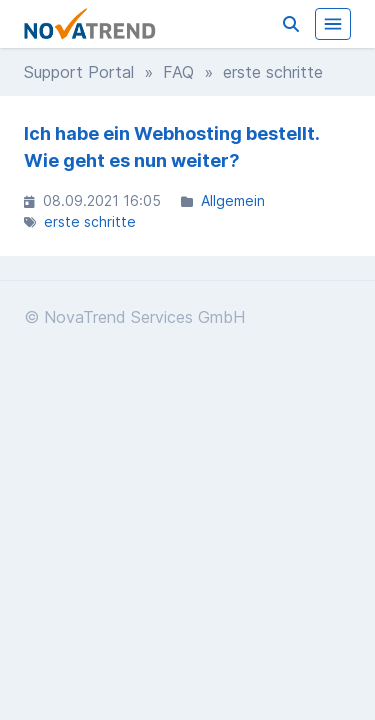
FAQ (178, 72)
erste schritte (90, 221)
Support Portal (79, 72)
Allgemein (233, 200)
